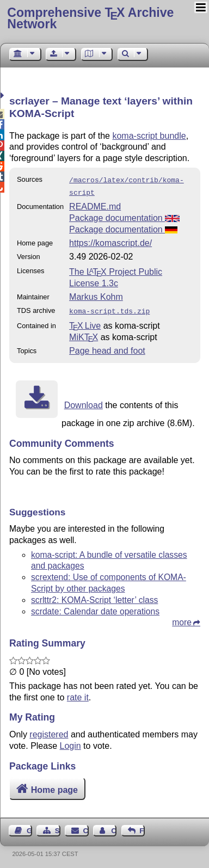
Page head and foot (107, 347)
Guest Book (29, 827)
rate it (78, 694)
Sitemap (58, 827)
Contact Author (114, 827)
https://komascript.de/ (110, 241)
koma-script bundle (149, 136)
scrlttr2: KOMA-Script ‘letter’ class (94, 597)
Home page (54, 787)
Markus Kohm (96, 295)
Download (84, 402)
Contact (86, 827)
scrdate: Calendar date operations (95, 608)
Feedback (142, 827)
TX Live (85, 322)
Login (70, 743)
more (182, 619)
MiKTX (84, 334)
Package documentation (124, 216)
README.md (95, 204)
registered (49, 731)
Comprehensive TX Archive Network (90, 18)
